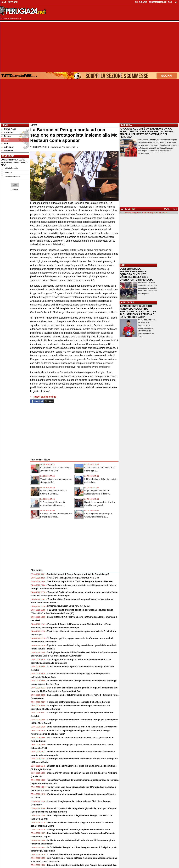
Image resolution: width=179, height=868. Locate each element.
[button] (15, 185)
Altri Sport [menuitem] (8, 147)
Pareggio (9, 172)
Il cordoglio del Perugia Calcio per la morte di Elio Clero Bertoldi (79, 702)
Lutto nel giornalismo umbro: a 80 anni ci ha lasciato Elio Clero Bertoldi (82, 727)
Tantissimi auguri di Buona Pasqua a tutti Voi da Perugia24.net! (78, 574)
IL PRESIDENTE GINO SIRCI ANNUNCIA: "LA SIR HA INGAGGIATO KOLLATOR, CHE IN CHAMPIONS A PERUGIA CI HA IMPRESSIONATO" (138, 311)
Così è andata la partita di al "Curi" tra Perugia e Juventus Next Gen (80, 581)
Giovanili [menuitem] (7, 151)
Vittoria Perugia (11, 168)
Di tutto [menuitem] (6, 136)
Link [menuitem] (5, 143)
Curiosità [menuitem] (7, 133)
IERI (175, 209)
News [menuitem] (5, 140)
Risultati (15, 190)
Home (5, 125)
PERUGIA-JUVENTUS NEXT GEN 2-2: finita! (68, 606)
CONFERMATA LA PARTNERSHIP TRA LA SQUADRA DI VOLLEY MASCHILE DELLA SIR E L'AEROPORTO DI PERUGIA (136, 274)
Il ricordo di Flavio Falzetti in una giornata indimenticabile (75, 854)
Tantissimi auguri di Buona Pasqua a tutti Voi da (145, 213)
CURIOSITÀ (126, 125)
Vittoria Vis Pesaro (13, 177)
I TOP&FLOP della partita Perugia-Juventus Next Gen (73, 578)
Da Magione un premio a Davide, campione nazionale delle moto (78, 830)
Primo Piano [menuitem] (9, 129)
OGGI (167, 209)
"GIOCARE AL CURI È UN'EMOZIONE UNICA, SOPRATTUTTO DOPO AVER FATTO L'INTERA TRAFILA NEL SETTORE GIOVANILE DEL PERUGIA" (147, 133)
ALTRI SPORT (127, 302)
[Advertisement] (89, 46)
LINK (123, 265)
